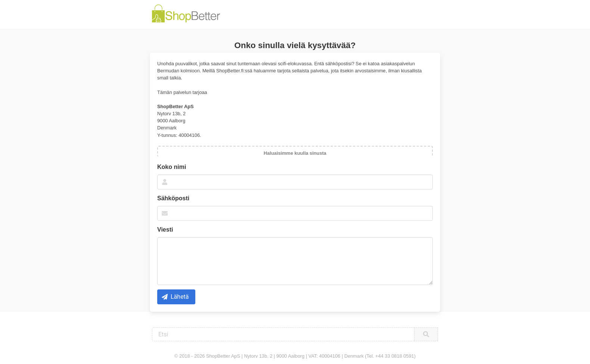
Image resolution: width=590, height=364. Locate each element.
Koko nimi (172, 167)
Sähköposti (173, 198)
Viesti (165, 230)
